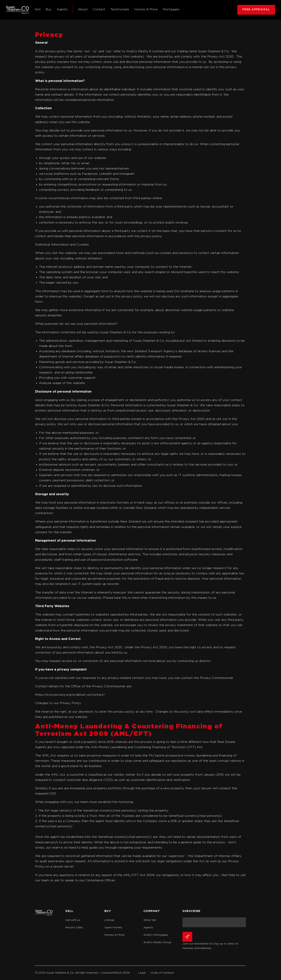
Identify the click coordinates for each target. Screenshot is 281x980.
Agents (62, 9)
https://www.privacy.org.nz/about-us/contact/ (70, 695)
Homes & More (146, 9)
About (83, 9)
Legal (142, 973)
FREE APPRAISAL (256, 10)
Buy (49, 9)
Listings (109, 920)
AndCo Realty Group (157, 942)
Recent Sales (74, 928)
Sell (38, 9)
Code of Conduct (162, 973)
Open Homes (113, 928)
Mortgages (171, 9)
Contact (99, 9)
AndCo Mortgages (156, 935)
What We (150, 920)
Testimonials (120, 9)
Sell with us (73, 920)
